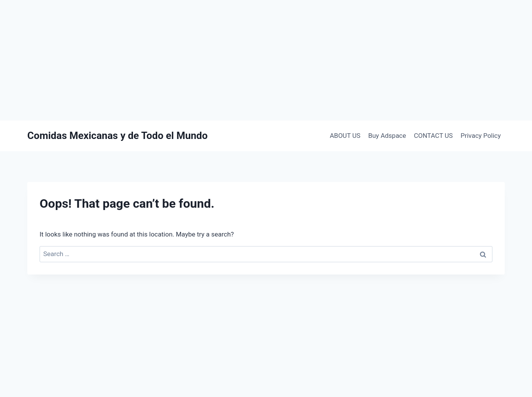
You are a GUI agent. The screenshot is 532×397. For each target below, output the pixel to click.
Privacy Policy (481, 136)
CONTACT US (433, 136)
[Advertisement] (266, 60)
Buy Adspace (387, 136)
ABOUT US (345, 136)
